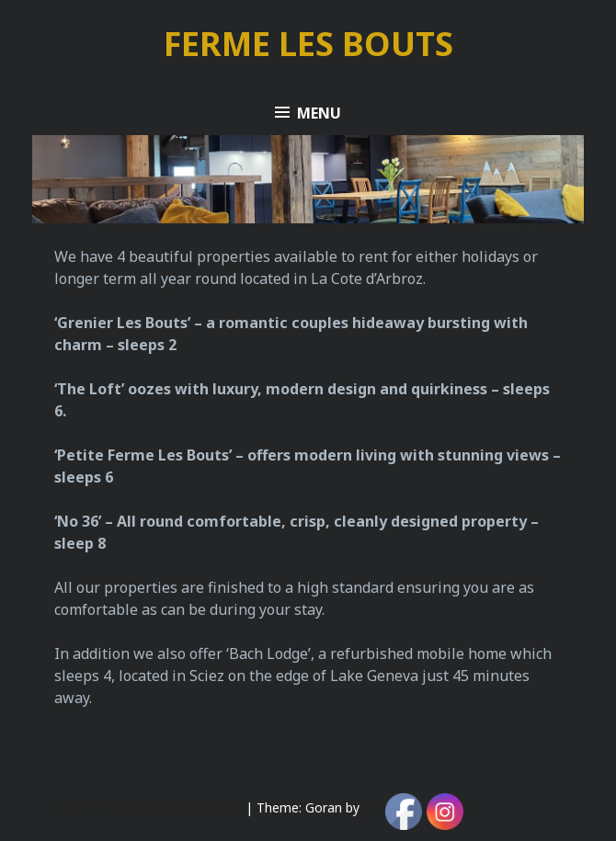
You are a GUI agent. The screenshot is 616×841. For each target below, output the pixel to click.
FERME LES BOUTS (308, 44)
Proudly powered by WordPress (148, 807)
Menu (319, 113)
